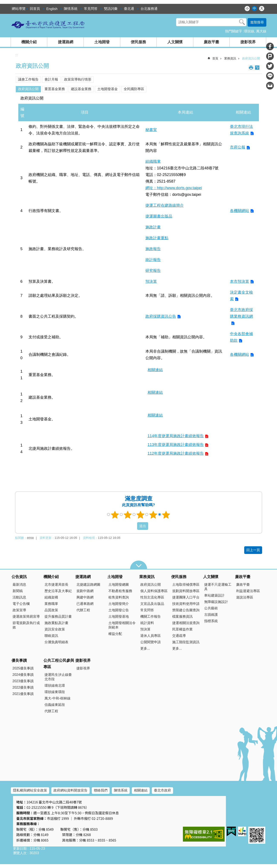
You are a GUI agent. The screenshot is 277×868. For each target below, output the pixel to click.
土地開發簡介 (119, 604)
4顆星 (153, 515)
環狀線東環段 (55, 692)
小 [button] (247, 8)
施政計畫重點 (157, 238)
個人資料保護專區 (154, 591)
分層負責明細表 (56, 642)
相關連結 (155, 370)
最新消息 (19, 585)
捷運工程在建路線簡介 (165, 205)
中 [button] (254, 8)
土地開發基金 (108, 89)
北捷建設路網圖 (88, 585)
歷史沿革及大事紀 (58, 591)
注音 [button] (257, 68)
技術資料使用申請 (186, 604)
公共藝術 (211, 608)
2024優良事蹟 (23, 675)
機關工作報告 (151, 616)
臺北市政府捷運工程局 (48, 25)
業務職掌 (51, 604)
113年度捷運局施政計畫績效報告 (176, 445)
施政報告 (153, 249)
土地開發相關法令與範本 (122, 625)
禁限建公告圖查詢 (186, 610)
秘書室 (151, 130)
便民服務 (138, 42)
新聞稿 (18, 591)
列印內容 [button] (251, 68)
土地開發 (102, 42)
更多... (145, 648)
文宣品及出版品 (152, 604)
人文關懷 (175, 42)
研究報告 (153, 270)
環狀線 (249, 31)
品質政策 (51, 610)
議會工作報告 (28, 79)
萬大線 (261, 31)
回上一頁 (253, 550)
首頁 (215, 58)
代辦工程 (83, 610)
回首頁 (35, 9)
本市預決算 (240, 281)
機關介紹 (29, 42)
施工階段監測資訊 (186, 642)
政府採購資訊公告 (161, 316)
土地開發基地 (119, 616)
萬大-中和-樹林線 (58, 698)
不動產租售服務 (120, 591)
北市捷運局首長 (56, 585)
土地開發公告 (119, 610)
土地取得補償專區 (186, 585)
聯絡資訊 (51, 636)
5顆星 (166, 515)
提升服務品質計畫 (58, 616)
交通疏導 (179, 636)
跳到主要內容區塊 (2, 2)
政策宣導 (19, 610)
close (139, 565)
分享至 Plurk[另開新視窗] (270, 56)
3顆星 (140, 515)
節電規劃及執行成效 (26, 625)
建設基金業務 (81, 89)
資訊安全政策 (55, 629)
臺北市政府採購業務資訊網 (241, 313)
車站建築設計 (214, 595)
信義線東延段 (55, 705)
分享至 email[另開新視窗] (270, 86)
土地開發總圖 (119, 585)
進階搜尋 (257, 22)
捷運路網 (66, 42)
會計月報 (51, 79)
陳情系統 (71, 9)
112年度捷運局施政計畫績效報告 (176, 453)
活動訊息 (19, 597)
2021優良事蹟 (23, 694)
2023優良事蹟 (23, 681)
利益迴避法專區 (248, 591)
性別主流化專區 (152, 597)
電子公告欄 (21, 604)
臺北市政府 (162, 790)
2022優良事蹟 (23, 687)
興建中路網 (85, 597)
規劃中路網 (85, 591)
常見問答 (91, 9)
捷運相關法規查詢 (186, 623)
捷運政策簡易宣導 (26, 616)
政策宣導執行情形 (78, 79)
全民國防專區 (134, 89)
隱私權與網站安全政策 (30, 790)
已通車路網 (85, 604)
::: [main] (17, 55)
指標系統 (211, 621)
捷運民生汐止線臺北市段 (58, 677)
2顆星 (128, 515)
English (52, 9)
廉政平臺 (211, 42)
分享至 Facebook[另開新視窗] (270, 46)
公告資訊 (19, 577)
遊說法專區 (245, 597)
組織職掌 (153, 161)
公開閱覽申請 (151, 642)
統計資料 (147, 623)
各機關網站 (240, 211)
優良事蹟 (19, 660)
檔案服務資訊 (182, 616)
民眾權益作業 (182, 629)
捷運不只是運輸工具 (218, 587)
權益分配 (115, 634)
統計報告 (153, 260)
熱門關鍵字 (234, 31)
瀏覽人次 (20, 853)
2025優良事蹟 (23, 668)
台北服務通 (149, 9)
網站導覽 (19, 9)
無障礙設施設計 (216, 602)
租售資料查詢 (119, 597)
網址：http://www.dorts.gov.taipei (174, 188)
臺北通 (129, 9)
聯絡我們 (101, 790)
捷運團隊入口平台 (186, 597)
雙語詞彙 (111, 9)
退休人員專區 (151, 636)
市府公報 (238, 147)
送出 (133, 526)
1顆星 (115, 515)
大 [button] (262, 8)
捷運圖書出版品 (159, 216)
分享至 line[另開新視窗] (270, 76)
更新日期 (20, 849)
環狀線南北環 (55, 686)
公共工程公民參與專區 (59, 664)
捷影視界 (248, 42)
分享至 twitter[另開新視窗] (270, 66)
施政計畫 (153, 227)
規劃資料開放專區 (186, 591)
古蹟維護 (211, 615)
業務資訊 (230, 58)
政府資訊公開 (251, 58)
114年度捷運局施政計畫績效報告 (176, 436)
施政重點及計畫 (56, 623)
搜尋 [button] (242, 22)
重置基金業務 (55, 89)
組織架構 (51, 597)
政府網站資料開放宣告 (70, 790)
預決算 (151, 281)
